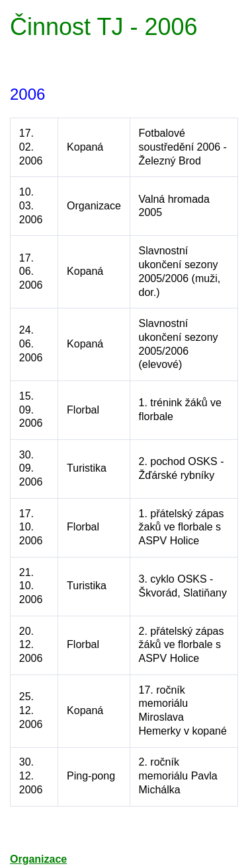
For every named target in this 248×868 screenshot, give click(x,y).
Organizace (38, 859)
